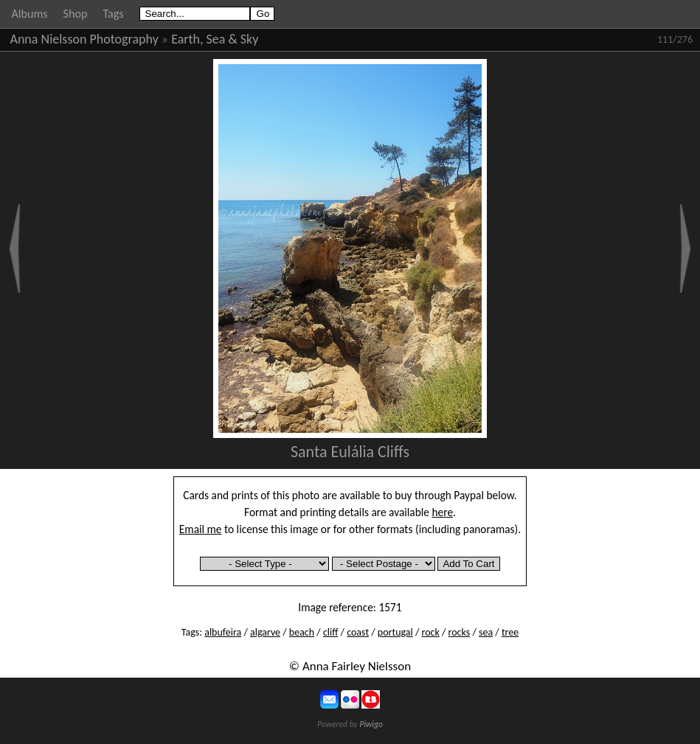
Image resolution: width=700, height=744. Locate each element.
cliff (331, 632)
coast (358, 632)
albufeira (223, 632)
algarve (265, 632)
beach (302, 632)
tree (510, 632)
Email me (201, 529)
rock (431, 632)
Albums (30, 14)
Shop (76, 14)
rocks (460, 632)
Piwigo (371, 724)
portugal (395, 632)
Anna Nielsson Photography (84, 39)
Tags (113, 14)
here (443, 512)
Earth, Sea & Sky (215, 39)
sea (486, 632)
